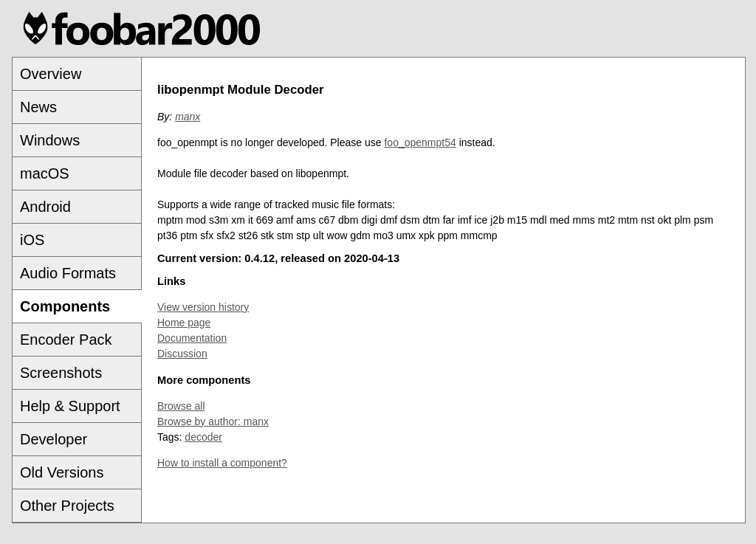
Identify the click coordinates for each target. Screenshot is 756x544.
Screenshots (61, 373)
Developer (54, 439)
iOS (32, 240)
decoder (203, 437)
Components (65, 306)
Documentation (192, 338)
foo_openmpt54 (420, 142)
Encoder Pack (66, 340)
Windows (50, 140)
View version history (203, 307)
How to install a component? (222, 463)
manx (188, 117)
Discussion (182, 354)
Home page (184, 323)
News (38, 107)
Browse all (181, 406)
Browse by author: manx (213, 421)
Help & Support (70, 406)
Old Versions (62, 472)
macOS (45, 173)
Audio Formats (68, 273)
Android (45, 207)
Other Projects (67, 506)
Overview (51, 74)
